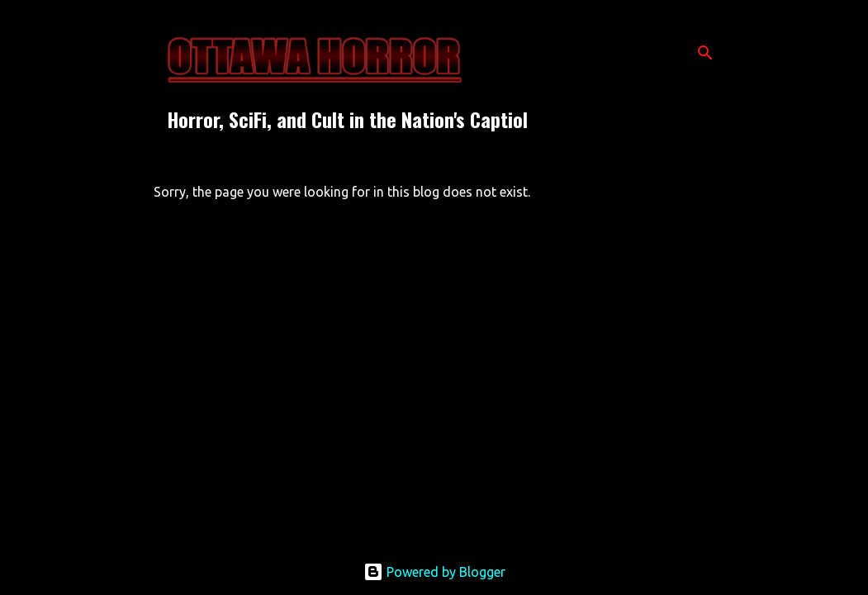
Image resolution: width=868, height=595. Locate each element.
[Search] (705, 53)
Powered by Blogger (434, 572)
